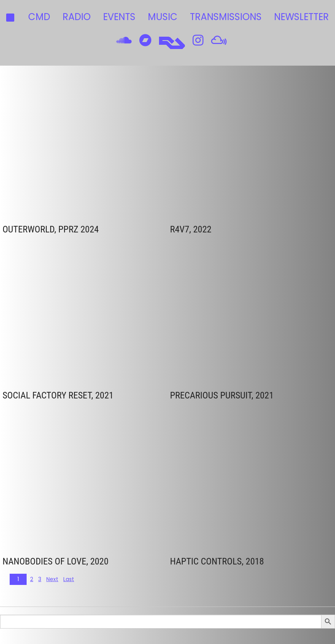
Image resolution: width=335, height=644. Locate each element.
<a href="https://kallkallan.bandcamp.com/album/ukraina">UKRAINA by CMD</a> (233, 146)
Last (69, 579)
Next (52, 579)
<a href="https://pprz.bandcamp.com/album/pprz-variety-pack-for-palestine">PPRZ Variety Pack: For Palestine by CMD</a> (70, 146)
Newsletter (301, 17)
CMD (39, 17)
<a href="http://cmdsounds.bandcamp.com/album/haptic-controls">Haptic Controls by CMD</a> (233, 478)
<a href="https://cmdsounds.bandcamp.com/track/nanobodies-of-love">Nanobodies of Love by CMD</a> (70, 478)
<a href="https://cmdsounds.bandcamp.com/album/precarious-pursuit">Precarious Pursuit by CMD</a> (233, 312)
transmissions (226, 17)
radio (77, 17)
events (119, 17)
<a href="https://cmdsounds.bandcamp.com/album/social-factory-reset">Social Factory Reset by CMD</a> (70, 312)
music (163, 17)
